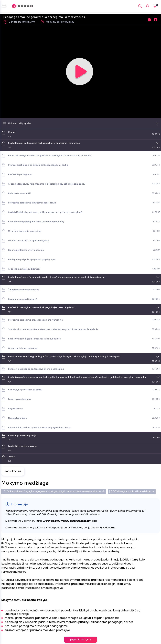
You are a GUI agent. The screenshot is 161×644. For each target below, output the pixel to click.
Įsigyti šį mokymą (81, 640)
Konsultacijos (13, 471)
